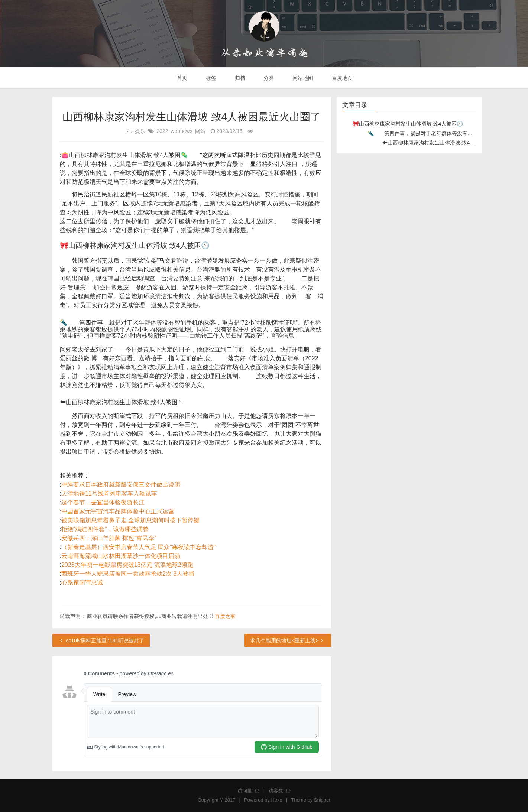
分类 (268, 78)
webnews (181, 131)
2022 (162, 131)
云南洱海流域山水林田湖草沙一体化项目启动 (121, 556)
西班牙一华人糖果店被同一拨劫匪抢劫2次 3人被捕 (128, 574)
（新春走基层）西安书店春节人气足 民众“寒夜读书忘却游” (138, 547)
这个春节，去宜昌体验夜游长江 (103, 502)
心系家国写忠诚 (82, 583)
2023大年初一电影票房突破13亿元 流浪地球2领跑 (127, 565)
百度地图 (341, 78)
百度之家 (225, 616)
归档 (239, 78)
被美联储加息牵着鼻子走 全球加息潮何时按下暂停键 (130, 520)
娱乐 (140, 131)
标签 (210, 78)
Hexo (276, 800)
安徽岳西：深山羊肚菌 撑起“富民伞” (109, 538)
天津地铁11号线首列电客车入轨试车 (109, 493)
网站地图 (302, 78)
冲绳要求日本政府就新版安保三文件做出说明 (121, 485)
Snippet (322, 800)
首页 (181, 78)
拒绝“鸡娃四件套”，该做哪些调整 (105, 529)
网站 (200, 131)
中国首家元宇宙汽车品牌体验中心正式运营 (118, 511)
